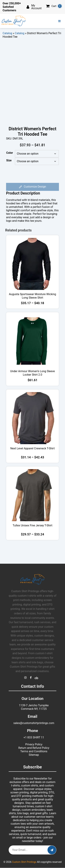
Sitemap (34, 755)
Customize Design (32, 187)
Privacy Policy (34, 744)
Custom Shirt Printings (24, 862)
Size (9, 160)
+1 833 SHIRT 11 (34, 737)
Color (10, 153)
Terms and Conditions (34, 751)
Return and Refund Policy (34, 748)
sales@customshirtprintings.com (34, 723)
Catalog (7, 33)
